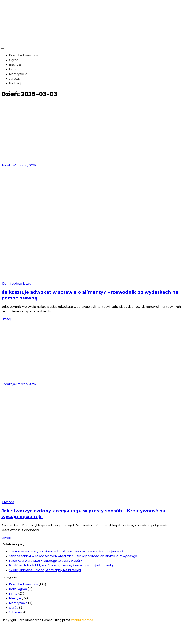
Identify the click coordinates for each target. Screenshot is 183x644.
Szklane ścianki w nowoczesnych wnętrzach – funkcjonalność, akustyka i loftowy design (73, 556)
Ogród (14, 60)
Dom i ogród (18, 589)
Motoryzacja (18, 74)
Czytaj (6, 319)
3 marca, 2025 (25, 165)
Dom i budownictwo (23, 55)
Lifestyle (15, 65)
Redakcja (16, 83)
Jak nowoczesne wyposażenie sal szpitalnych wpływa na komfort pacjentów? (66, 551)
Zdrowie (15, 79)
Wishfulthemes (82, 620)
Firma (13, 69)
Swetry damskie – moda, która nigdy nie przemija (45, 570)
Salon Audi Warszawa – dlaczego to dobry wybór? (46, 561)
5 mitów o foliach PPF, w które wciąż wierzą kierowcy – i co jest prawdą (61, 565)
